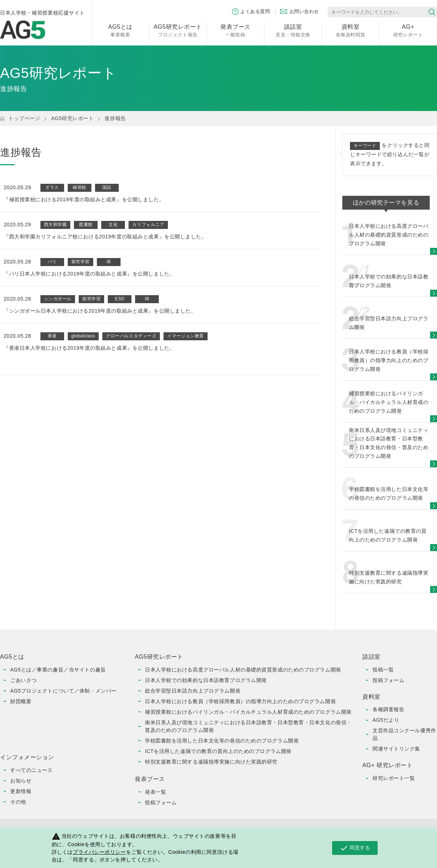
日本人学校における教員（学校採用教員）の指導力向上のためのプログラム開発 (240, 701)
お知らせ (21, 781)
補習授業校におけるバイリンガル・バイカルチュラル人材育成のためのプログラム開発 (248, 712)
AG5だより (386, 720)
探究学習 (80, 262)
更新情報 (21, 791)
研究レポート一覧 (394, 778)
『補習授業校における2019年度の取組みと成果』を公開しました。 (84, 199)
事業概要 (120, 30)
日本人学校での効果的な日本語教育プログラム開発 (206, 680)
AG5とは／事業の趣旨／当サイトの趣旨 (58, 670)
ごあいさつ (23, 680)
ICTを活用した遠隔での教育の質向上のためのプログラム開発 (218, 751)
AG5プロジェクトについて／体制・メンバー (63, 691)
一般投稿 (235, 30)
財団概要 (21, 701)
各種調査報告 (388, 709)
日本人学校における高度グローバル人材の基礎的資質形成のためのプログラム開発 (243, 670)
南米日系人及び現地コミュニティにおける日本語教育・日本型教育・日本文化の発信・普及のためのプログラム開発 (248, 726)
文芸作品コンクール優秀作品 (404, 734)
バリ (52, 262)
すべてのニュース (31, 770)
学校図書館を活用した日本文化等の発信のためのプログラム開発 (222, 741)
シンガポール (58, 299)
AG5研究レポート (72, 118)
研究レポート (408, 30)
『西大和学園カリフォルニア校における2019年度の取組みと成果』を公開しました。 (105, 237)
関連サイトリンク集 (396, 749)
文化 (113, 225)
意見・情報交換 (293, 30)
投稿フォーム (161, 802)
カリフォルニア (148, 225)
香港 (52, 336)
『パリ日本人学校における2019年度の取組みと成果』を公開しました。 (89, 274)
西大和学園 (56, 225)
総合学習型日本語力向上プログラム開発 (193, 691)
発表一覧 (155, 792)
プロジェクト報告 (178, 30)
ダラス (52, 187)
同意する (355, 848)
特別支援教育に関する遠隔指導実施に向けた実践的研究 (211, 762)
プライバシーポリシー (99, 852)
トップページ (24, 118)
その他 (18, 802)
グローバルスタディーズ (131, 336)
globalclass (83, 336)
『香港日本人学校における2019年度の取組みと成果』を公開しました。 (89, 348)
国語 (107, 187)
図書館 (86, 225)
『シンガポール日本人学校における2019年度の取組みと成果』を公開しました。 (100, 311)
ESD (120, 299)
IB (109, 262)
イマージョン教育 (185, 336)
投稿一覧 (383, 670)
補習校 (79, 187)
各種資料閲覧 (351, 30)
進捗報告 (115, 118)
